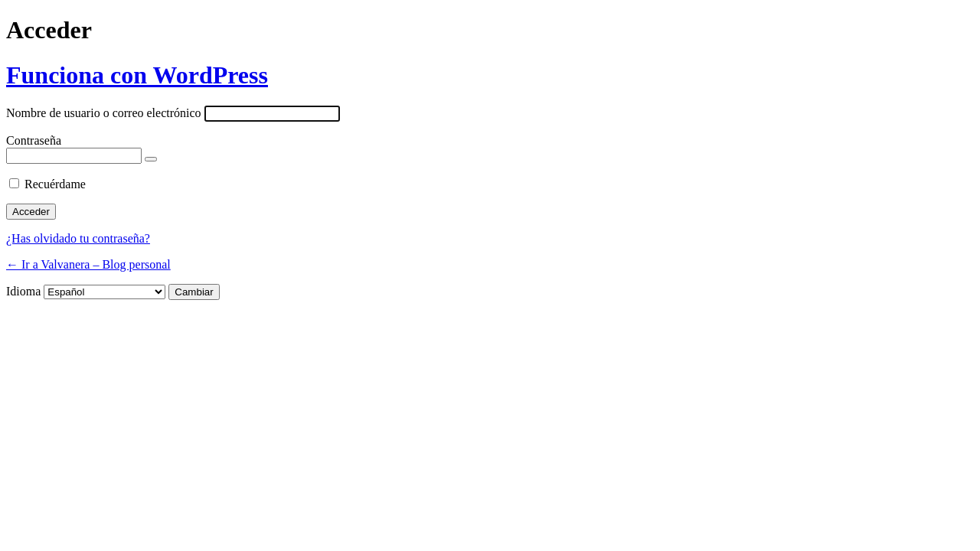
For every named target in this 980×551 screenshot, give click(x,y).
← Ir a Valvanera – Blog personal (88, 264)
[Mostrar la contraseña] (151, 159)
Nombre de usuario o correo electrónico (104, 113)
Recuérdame (55, 184)
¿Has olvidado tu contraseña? (78, 238)
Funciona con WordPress (137, 75)
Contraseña (34, 140)
